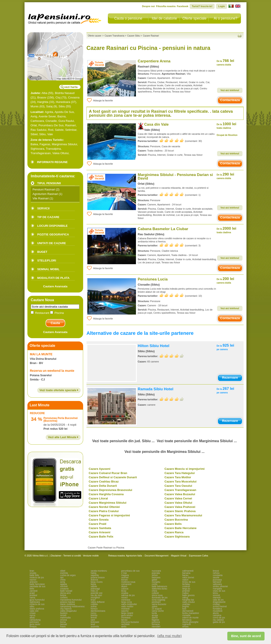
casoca (125, 589)
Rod (51, 130)
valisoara (217, 584)
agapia (64, 584)
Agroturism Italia (134, 556)
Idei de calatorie (164, 18)
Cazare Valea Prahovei (180, 507)
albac (32, 618)
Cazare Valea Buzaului (180, 494)
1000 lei (226, 126)
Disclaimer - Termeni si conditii (66, 556)
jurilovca (156, 622)
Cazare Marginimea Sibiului (108, 503)
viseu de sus (219, 591)
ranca (32, 615)
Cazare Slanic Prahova (180, 511)
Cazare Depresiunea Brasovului (110, 490)
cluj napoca (66, 609)
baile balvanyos (159, 586)
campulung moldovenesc (73, 606)
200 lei (225, 280)
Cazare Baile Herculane (181, 528)
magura (125, 575)
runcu (93, 613)
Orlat (34, 125)
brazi (93, 600)
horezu (94, 609)
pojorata (156, 573)
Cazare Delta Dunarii (103, 486)
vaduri (185, 580)
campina (217, 615)
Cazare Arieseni (100, 532)
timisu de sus (189, 582)
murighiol (95, 598)
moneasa (126, 618)
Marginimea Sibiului (64, 144)
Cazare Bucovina (176, 520)
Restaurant (40, 313)
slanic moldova (68, 604)
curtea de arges (68, 575)
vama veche (158, 611)
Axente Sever (47, 116)
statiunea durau (159, 589)
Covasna (74, 97)
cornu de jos (219, 618)
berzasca (187, 620)
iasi (62, 578)
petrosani (34, 622)
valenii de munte (190, 618)
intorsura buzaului (130, 622)
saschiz (125, 611)
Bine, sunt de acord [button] (246, 636)
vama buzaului (159, 604)
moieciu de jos (37, 578)
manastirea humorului (71, 600)
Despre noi (148, 6)
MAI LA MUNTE (41, 354)
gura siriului (127, 615)
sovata (33, 573)
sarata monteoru (99, 571)
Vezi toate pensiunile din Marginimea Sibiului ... (197, 441)
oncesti (216, 595)
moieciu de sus (37, 604)
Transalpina (53, 149)
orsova (64, 620)
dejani (124, 586)
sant (93, 620)
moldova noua (128, 582)
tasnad (64, 624)
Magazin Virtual (179, 556)
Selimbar (71, 130)
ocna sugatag (158, 600)
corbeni (64, 598)
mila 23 (94, 591)
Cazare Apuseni (100, 469)
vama (32, 598)
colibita (94, 604)
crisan (33, 613)
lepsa (93, 584)
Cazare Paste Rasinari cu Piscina (106, 548)
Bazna (61, 116)
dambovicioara (98, 611)
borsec (125, 580)
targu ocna (126, 602)
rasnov (33, 580)
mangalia (217, 589)
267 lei (225, 390)
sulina (94, 606)
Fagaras (45, 144)
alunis (216, 613)
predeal (33, 595)
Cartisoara (37, 121)
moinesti (125, 609)
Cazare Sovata (99, 520)
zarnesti (34, 591)
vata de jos (218, 600)
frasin (63, 627)
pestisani (156, 602)
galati (154, 580)
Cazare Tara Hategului (180, 473)
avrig (63, 582)
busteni (64, 613)
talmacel (217, 582)
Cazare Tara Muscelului (181, 481)
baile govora (188, 595)
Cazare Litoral (98, 498)
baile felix (34, 575)
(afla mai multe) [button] (169, 636)
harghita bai (188, 600)
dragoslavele (219, 602)
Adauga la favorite (100, 100)
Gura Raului (66, 121)
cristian (216, 604)
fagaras (155, 620)
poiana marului (68, 602)
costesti (186, 586)
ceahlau (186, 604)
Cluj (58, 97)
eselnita (64, 573)
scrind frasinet (220, 606)
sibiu (32, 606)
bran (32, 571)
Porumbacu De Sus (51, 125)
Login (222, 6)
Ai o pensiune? (226, 18)
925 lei (225, 347)
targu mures (97, 582)
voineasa (126, 600)
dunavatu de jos (160, 598)
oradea (125, 593)
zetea (154, 606)
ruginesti (187, 624)
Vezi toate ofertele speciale (59, 390)
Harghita (43, 102)
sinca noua (157, 595)
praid (32, 593)
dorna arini (65, 593)
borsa (63, 622)
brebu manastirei (191, 613)
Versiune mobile (90, 556)
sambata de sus (38, 586)
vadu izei (34, 611)
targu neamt (127, 613)
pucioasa (217, 580)
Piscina (57, 313)
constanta (218, 575)
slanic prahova (37, 609)
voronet (64, 586)
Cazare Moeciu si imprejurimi (185, 469)
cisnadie (186, 615)
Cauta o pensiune (128, 18)
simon (155, 575)
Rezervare (230, 377)
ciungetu (156, 582)
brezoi (216, 571)
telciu (215, 593)
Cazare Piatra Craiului (104, 511)
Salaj (49, 106)
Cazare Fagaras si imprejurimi (109, 515)
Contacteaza (230, 100)
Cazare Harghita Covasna (106, 494)
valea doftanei (98, 602)
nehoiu (216, 573)
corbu (155, 584)
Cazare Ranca (174, 532)
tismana (156, 624)
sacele (216, 578)
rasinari (125, 578)
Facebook (183, 6)
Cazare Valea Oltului (178, 503)
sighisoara (35, 602)
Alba (44, 93)
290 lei (225, 176)
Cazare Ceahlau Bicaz (104, 481)
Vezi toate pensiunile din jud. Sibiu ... (123, 441)
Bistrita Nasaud (65, 93)
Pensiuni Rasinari (44, 189)
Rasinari (70, 125)
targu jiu (186, 589)
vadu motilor (127, 606)
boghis (186, 606)
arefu (124, 627)
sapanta (95, 575)
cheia (63, 580)
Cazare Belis (173, 524)
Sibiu (62, 106)
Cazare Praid (98, 524)
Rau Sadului (38, 130)
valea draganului (68, 611)
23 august (157, 609)
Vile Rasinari (41, 198)
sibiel (63, 571)
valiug (185, 598)
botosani (95, 622)
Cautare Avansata (55, 286)
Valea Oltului (61, 153)
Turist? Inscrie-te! (202, 6)
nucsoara (156, 571)
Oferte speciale (195, 18)
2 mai (124, 573)
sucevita (95, 627)
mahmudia (65, 618)
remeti (63, 615)
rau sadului (218, 620)
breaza (33, 627)
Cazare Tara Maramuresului (183, 515)
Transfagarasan (41, 153)
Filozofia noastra (166, 6)
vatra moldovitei (129, 604)
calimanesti (188, 571)
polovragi (95, 589)
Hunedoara (63, 102)
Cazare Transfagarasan (180, 490)
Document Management (157, 556)
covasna (64, 589)
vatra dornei (188, 578)
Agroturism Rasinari (45, 194)
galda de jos (219, 622)
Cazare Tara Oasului (178, 486)
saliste (94, 586)
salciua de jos (128, 595)
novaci (124, 598)
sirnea (185, 627)
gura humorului (37, 600)
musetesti (218, 611)
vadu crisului (189, 602)
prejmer (186, 591)
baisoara (156, 578)
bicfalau (186, 584)
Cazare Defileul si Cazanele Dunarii (113, 477)
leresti (94, 618)
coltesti (155, 593)
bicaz (124, 591)
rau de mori (96, 595)
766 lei (225, 62)
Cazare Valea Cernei (178, 498)
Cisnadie (51, 121)
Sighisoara (37, 149)
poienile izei (96, 593)
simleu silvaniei (220, 586)
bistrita (94, 615)
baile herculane (37, 584)
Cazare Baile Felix (101, 537)
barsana (186, 573)
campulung (35, 620)
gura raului (35, 624)
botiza (63, 595)
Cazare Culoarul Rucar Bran (108, 473)
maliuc (186, 593)
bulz (184, 609)
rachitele (125, 624)
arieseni (34, 582)
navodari (156, 627)
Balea (34, 144)
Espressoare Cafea (199, 556)
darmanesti (188, 611)
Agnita (49, 112)
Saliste (59, 130)
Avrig (34, 116)
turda (154, 613)
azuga (155, 615)
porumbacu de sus (130, 571)
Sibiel (34, 134)
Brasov (42, 97)
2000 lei (226, 230)
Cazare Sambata (100, 528)
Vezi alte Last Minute (63, 437)
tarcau (124, 620)
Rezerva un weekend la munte (52, 371)
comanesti (126, 584)
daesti (155, 618)
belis (32, 589)
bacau (185, 575)
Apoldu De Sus (64, 112)
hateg (93, 573)
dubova (94, 580)
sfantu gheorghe (190, 622)
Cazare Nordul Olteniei (104, 507)
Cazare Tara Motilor (178, 477)
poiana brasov (98, 578)
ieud (93, 624)
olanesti (217, 598)
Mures (35, 106)
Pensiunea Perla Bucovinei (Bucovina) (61, 419)
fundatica (217, 609)
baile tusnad (66, 591)
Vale (50, 134)
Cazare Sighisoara (177, 537)
